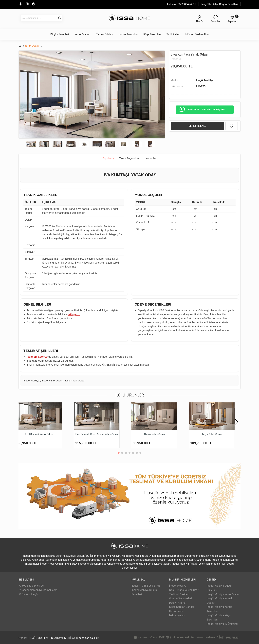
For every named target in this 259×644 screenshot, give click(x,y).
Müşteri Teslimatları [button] (197, 34)
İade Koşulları (177, 615)
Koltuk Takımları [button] (128, 34)
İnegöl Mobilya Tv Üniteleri (222, 624)
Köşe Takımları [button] (152, 34)
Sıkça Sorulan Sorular (182, 607)
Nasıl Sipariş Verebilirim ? (184, 590)
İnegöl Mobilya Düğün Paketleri (220, 4)
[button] (237, 422)
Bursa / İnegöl (28, 594)
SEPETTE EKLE (197, 126)
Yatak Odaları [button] (82, 34)
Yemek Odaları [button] (104, 34)
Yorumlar (151, 158)
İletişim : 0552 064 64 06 (182, 4)
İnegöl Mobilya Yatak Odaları (223, 594)
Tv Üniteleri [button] (173, 34)
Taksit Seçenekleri (130, 158)
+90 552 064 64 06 (31, 586)
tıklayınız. (74, 314)
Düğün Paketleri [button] (60, 34)
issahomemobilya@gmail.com (38, 590)
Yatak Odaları (32, 46)
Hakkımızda (176, 611)
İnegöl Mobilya (205, 80)
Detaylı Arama (177, 603)
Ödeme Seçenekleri (180, 598)
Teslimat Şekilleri (179, 594)
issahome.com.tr (37, 357)
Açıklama (108, 158)
